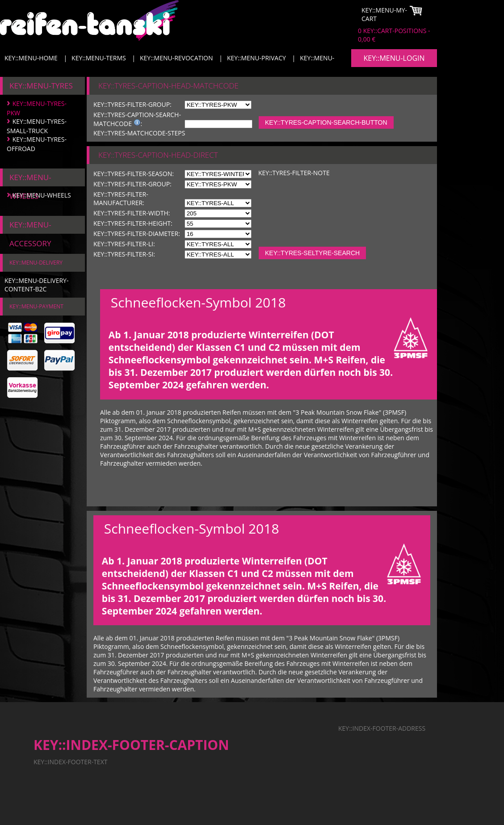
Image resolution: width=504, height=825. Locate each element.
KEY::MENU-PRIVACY (256, 58)
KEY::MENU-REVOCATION (176, 58)
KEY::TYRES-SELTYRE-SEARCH (312, 253)
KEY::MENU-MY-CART (384, 14)
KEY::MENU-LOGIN (394, 58)
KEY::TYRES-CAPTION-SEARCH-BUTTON (326, 122)
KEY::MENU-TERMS (99, 58)
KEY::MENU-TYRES (41, 86)
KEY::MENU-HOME (31, 58)
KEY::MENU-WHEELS (42, 195)
